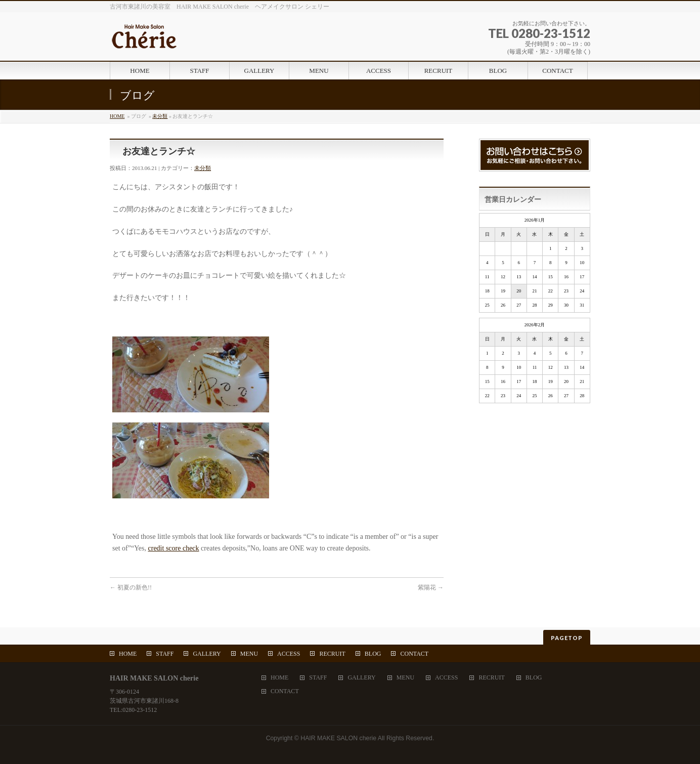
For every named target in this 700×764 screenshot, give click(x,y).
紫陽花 (431, 587)
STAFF (165, 654)
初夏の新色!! (131, 587)
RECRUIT (332, 654)
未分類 (160, 116)
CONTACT (414, 654)
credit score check (174, 548)
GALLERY (207, 654)
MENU (249, 654)
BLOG (373, 654)
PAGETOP (567, 638)
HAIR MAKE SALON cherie (338, 738)
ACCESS (289, 654)
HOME (117, 116)
